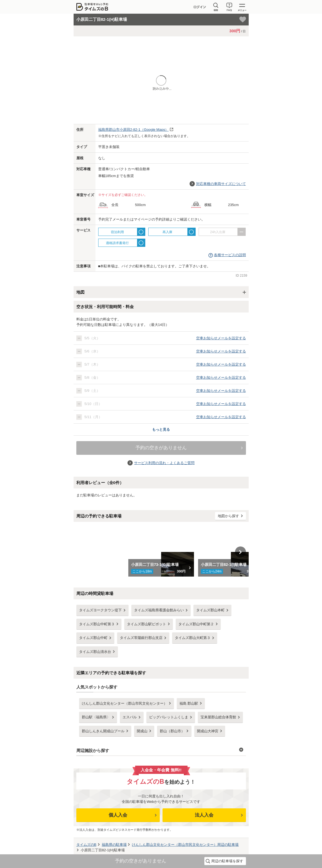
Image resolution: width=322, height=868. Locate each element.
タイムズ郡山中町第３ (97, 624)
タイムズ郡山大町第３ (193, 638)
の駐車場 (114, 845)
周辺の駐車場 (185, 845)
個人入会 (118, 815)
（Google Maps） (134, 130)
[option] (161, 552)
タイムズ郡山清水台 (95, 652)
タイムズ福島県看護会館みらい (159, 610)
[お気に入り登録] (243, 19)
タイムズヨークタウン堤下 (100, 610)
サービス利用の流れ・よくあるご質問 (164, 463)
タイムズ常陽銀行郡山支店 (141, 638)
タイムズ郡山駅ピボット (147, 624)
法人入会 (204, 815)
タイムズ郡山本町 (210, 610)
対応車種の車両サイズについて (221, 184)
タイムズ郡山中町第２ (196, 624)
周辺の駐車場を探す (227, 861)
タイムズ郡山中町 (93, 638)
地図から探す (228, 516)
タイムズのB (86, 845)
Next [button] (240, 552)
